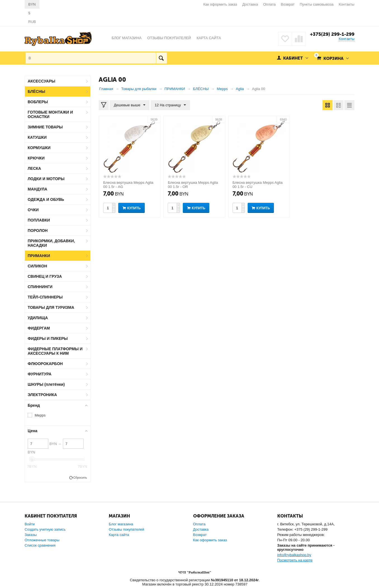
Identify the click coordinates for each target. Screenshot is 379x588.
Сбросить (80, 478)
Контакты (347, 4)
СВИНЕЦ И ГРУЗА (45, 276)
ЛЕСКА (34, 168)
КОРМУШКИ (39, 148)
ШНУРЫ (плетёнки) (46, 384)
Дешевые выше (130, 105)
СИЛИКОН (37, 266)
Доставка (250, 4)
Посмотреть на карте (295, 560)
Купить (134, 208)
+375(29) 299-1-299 (332, 34)
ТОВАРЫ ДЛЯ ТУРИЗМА (51, 307)
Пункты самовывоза (317, 4)
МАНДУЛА (37, 189)
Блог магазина (121, 524)
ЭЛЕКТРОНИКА (42, 395)
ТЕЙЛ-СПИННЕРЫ (45, 297)
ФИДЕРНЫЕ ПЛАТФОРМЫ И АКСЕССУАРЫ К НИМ (55, 351)
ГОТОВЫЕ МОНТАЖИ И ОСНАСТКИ (50, 114)
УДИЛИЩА (38, 318)
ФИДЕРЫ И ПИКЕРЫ (48, 338)
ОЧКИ (33, 210)
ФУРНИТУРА (40, 374)
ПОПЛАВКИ (39, 220)
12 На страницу (170, 105)
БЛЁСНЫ (36, 91)
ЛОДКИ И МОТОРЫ (46, 179)
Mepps (40, 415)
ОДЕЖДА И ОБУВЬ (46, 199)
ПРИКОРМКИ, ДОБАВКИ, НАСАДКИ (51, 243)
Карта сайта (119, 535)
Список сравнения (40, 545)
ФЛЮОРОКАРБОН (45, 364)
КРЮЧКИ (36, 158)
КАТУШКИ (37, 137)
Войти (30, 524)
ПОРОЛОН (38, 231)
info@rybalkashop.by (294, 555)
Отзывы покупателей (126, 529)
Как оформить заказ (220, 4)
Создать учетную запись (45, 529)
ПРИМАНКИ (39, 256)
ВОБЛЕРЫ (38, 102)
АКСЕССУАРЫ (42, 81)
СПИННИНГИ (40, 287)
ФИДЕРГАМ (39, 328)
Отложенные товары (42, 540)
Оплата (270, 4)
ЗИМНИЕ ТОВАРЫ (45, 127)
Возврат (288, 4)
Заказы (31, 535)
